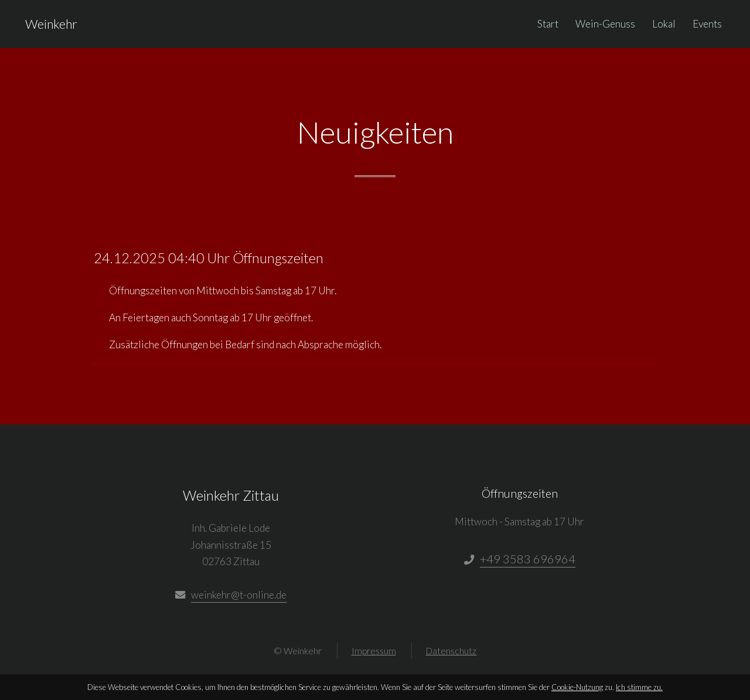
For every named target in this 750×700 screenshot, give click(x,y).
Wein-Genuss (605, 24)
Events (707, 24)
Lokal (664, 24)
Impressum (374, 651)
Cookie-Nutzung (577, 687)
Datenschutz (451, 651)
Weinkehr (51, 24)
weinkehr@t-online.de (239, 595)
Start (548, 24)
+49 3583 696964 (528, 559)
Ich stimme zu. (639, 687)
